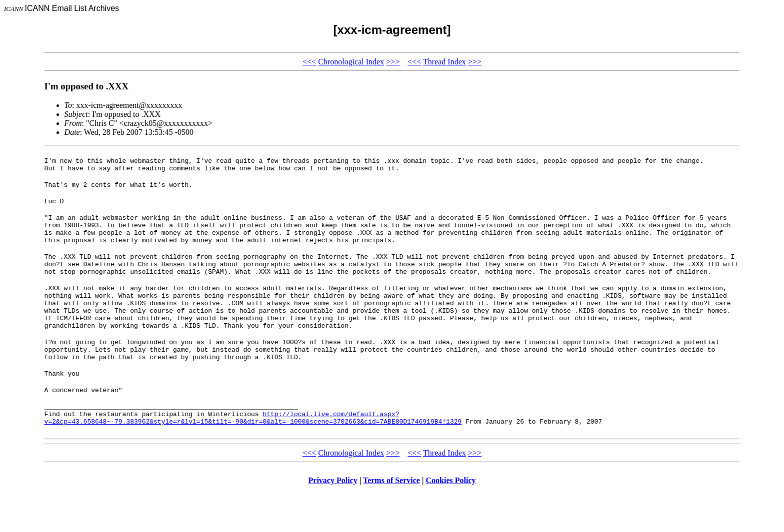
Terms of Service (391, 519)
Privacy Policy (333, 519)
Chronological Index (351, 62)
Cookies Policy (451, 519)
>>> (393, 62)
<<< (309, 62)
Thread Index (444, 62)
